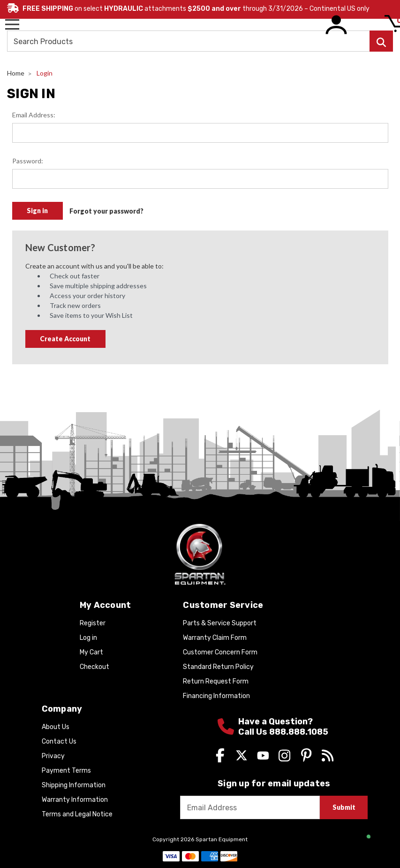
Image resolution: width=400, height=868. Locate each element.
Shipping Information (74, 785)
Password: (28, 161)
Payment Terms (66, 771)
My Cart (91, 652)
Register (93, 623)
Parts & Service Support (220, 623)
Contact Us (59, 741)
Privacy (53, 756)
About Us (56, 727)
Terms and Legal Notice (77, 814)
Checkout (94, 667)
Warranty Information (75, 800)
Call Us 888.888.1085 (283, 732)
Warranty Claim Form (215, 638)
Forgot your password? (106, 211)
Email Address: (34, 115)
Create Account (65, 339)
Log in (88, 638)
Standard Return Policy (218, 667)
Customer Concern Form (220, 652)
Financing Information (216, 696)
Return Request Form (216, 681)
